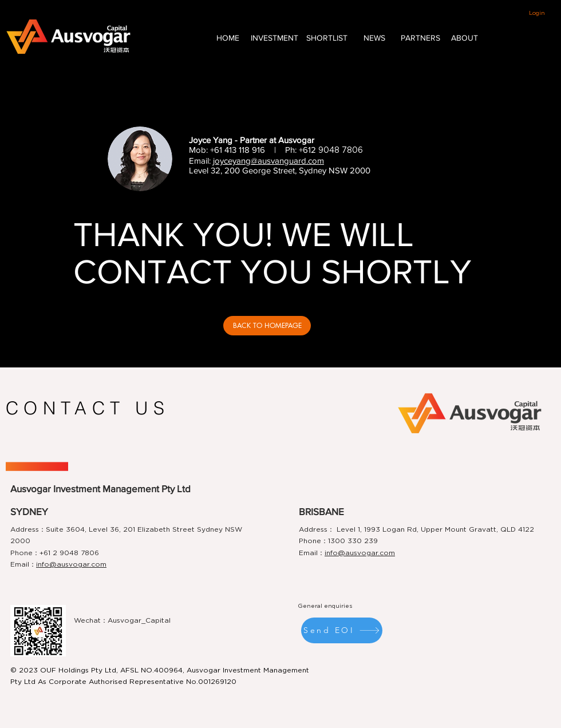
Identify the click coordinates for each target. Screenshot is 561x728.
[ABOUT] (464, 38)
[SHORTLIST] (327, 38)
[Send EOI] (342, 630)
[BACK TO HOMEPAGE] (267, 326)
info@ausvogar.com (71, 564)
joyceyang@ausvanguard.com (268, 161)
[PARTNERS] (420, 38)
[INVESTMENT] (274, 38)
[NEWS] (374, 38)
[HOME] (228, 38)
